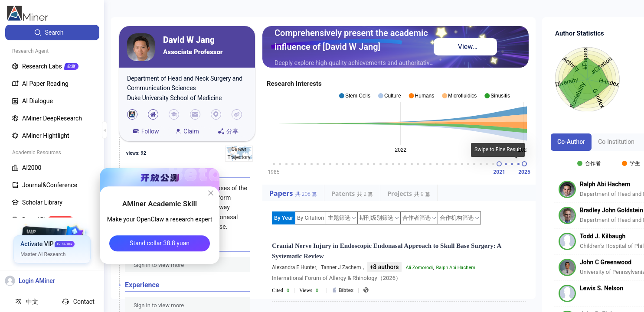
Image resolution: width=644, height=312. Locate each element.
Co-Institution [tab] (616, 142)
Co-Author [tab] (571, 142)
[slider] (499, 164)
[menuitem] (52, 32)
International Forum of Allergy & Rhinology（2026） (337, 278)
